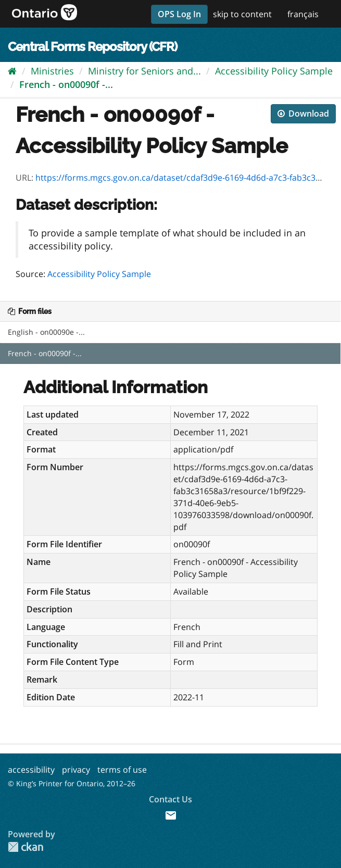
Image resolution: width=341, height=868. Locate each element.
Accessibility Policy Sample (274, 71)
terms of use (122, 770)
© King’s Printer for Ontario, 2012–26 (72, 783)
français (303, 14)
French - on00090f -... (66, 84)
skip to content (242, 14)
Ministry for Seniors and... (144, 71)
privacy (76, 770)
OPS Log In (179, 14)
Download (303, 114)
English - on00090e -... (46, 332)
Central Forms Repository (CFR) (92, 47)
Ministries (52, 71)
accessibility (31, 770)
